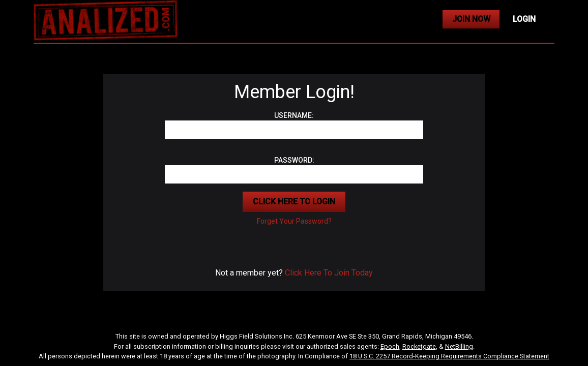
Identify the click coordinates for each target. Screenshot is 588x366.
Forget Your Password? (294, 221)
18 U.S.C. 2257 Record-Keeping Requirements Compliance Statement (449, 356)
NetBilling (459, 346)
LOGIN (524, 19)
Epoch (390, 346)
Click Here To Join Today (329, 273)
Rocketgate (419, 346)
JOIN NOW (471, 19)
